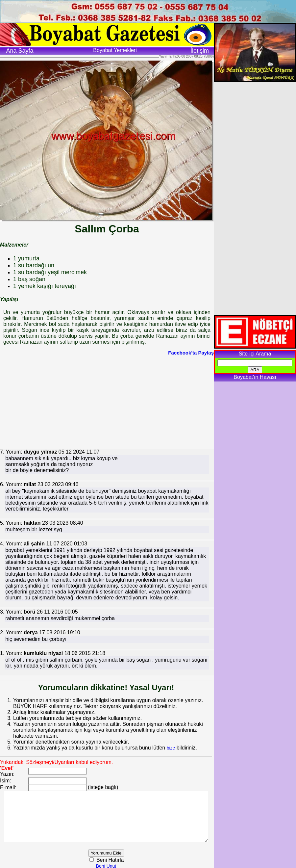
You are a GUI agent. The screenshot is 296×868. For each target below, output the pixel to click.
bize (171, 742)
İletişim (200, 51)
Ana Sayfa (20, 51)
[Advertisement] (103, 402)
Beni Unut (114, 865)
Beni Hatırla (118, 859)
